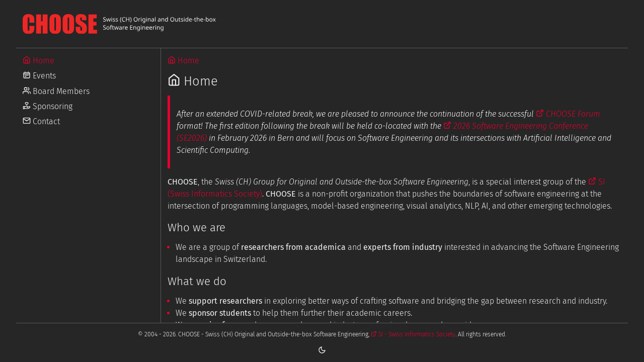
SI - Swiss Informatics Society (413, 334)
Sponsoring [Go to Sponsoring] (48, 106)
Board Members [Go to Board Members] (56, 91)
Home (183, 61)
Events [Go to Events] (39, 76)
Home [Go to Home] (38, 61)
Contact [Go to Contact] (41, 121)
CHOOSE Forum (568, 114)
